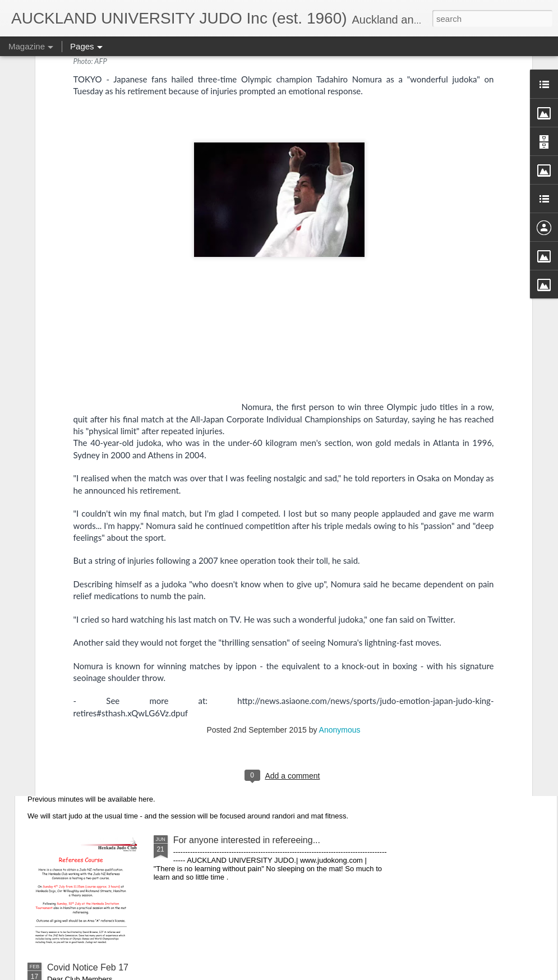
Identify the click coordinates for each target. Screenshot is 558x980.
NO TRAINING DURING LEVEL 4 (114, 650)
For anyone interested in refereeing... (247, 840)
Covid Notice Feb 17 (88, 967)
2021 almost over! (209, 523)
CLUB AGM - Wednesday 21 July (113, 745)
